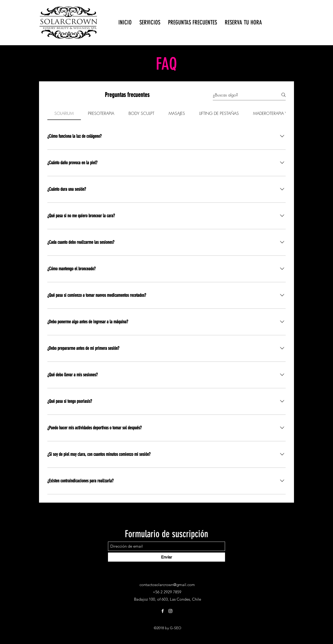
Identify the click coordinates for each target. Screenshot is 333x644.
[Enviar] (166, 557)
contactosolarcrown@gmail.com (167, 585)
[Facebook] (163, 611)
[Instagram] (170, 611)
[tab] (64, 113)
